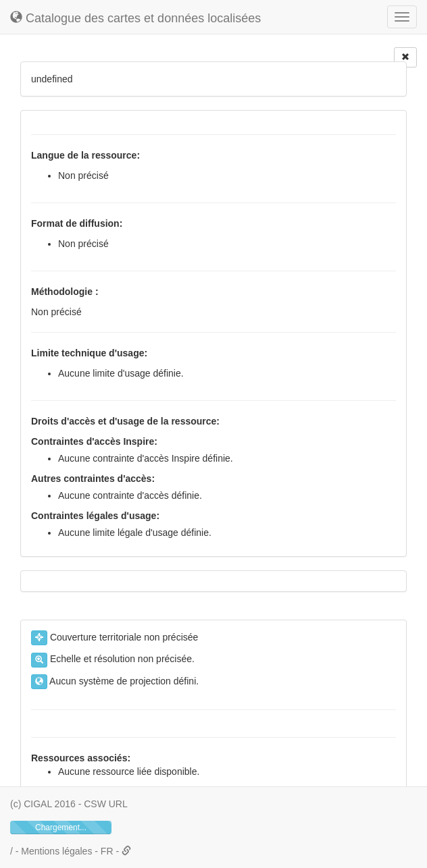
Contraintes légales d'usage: (95, 516)
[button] (126, 850)
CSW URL (106, 804)
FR (108, 851)
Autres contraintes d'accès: (93, 479)
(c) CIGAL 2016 (43, 804)
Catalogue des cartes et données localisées (135, 18)
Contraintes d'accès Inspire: (94, 441)
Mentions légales (56, 851)
